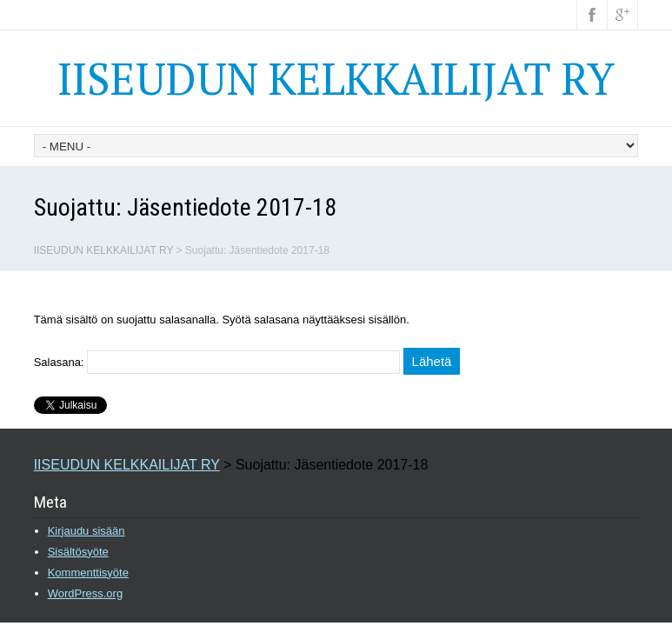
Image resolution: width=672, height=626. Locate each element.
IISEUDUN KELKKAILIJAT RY (336, 78)
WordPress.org (85, 593)
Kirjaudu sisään (86, 531)
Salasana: (217, 362)
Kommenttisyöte (88, 573)
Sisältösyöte (78, 552)
